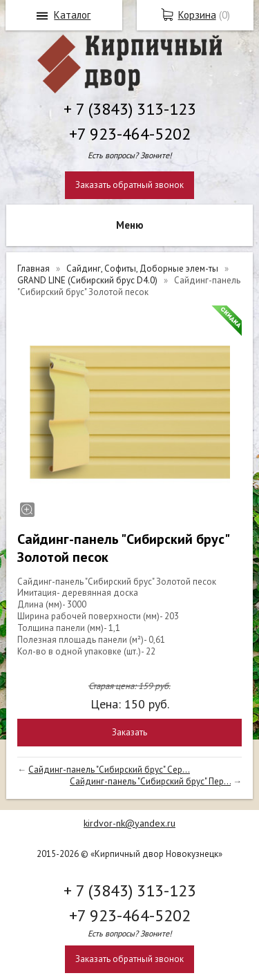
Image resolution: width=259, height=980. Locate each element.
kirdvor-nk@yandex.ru (129, 823)
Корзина (197, 15)
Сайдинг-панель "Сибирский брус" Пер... (150, 781)
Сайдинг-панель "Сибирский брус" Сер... (109, 770)
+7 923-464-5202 (130, 134)
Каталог (72, 15)
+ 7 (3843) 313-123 (130, 109)
